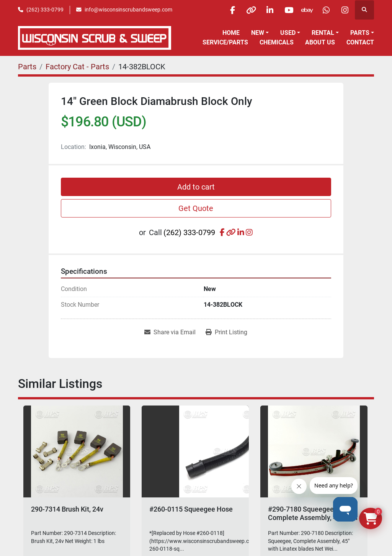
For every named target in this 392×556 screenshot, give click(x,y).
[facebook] (227, 10)
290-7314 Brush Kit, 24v (67, 509)
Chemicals (277, 42)
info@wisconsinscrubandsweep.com (128, 10)
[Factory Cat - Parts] (77, 67)
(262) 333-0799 (45, 10)
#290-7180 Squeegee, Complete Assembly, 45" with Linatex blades (313, 517)
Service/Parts (225, 42)
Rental (323, 33)
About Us (320, 42)
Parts (360, 33)
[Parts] (27, 67)
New (258, 33)
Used (288, 33)
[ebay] (305, 10)
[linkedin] (266, 10)
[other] (247, 10)
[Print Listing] (226, 332)
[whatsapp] (325, 10)
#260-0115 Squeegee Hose (191, 509)
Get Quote (196, 208)
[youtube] (286, 10)
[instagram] (345, 10)
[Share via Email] (170, 332)
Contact (360, 42)
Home (231, 33)
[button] (260, 33)
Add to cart (196, 187)
